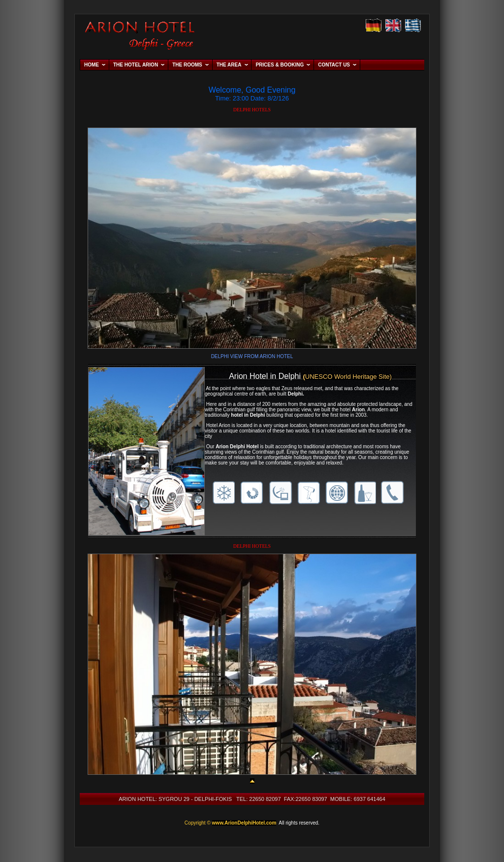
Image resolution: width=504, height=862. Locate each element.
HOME (92, 65)
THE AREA (229, 65)
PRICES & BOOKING (280, 65)
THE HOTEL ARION (136, 65)
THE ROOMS (187, 65)
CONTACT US (334, 65)
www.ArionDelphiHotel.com (244, 823)
